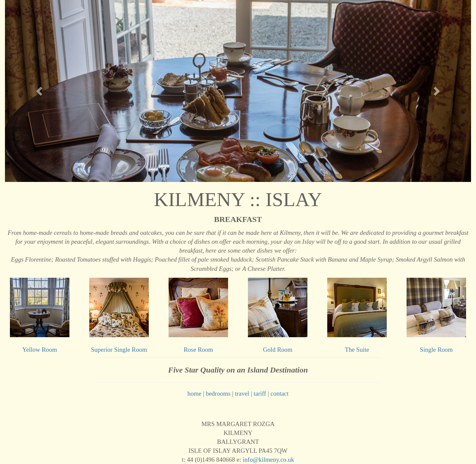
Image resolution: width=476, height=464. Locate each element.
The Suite (357, 350)
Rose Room (198, 350)
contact (279, 393)
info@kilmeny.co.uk (268, 460)
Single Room (436, 350)
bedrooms (218, 393)
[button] (40, 91)
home (194, 393)
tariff (260, 393)
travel (242, 393)
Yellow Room (40, 350)
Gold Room (278, 350)
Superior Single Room (119, 350)
